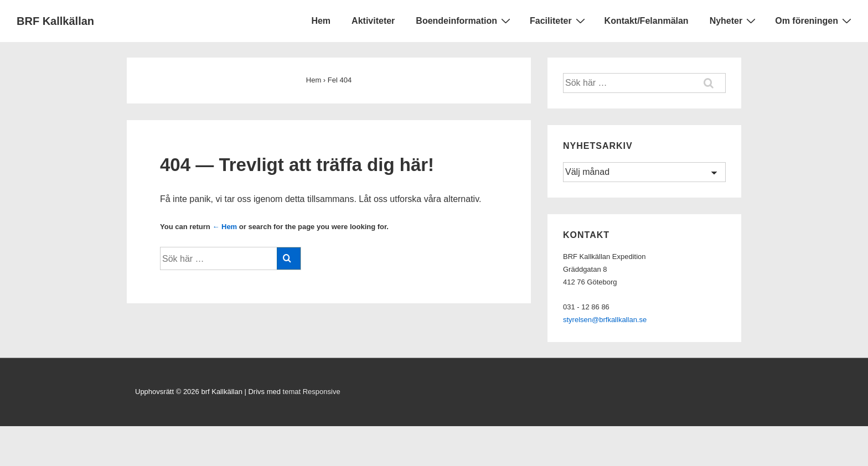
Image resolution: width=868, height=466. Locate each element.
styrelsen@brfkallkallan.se (605, 320)
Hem (321, 21)
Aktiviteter (373, 21)
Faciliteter (559, 20)
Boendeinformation (464, 20)
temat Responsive (312, 392)
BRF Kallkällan (55, 21)
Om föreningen (815, 20)
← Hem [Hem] (224, 227)
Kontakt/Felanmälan (647, 21)
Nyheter (734, 20)
